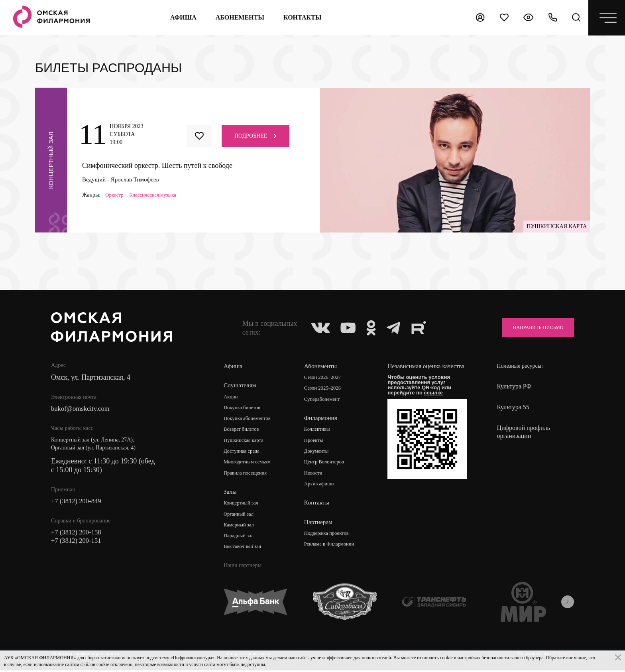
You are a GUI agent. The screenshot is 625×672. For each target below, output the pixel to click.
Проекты (316, 442)
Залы (230, 494)
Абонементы (238, 17)
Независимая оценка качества (419, 370)
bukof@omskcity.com (83, 409)
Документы (319, 453)
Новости (316, 475)
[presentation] (568, 605)
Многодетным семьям (250, 464)
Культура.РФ (514, 386)
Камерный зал (240, 528)
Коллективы (320, 431)
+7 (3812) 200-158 (78, 534)
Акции (231, 397)
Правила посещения (248, 475)
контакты (301, 17)
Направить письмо (532, 328)
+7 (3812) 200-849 (78, 503)
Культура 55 (513, 407)
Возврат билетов (243, 431)
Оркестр (115, 195)
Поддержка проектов (330, 536)
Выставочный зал (244, 550)
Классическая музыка (156, 195)
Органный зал (240, 517)
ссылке (437, 401)
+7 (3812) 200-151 (78, 543)
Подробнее (256, 136)
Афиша (182, 17)
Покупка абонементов (250, 419)
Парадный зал (240, 539)
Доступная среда (244, 453)
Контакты (319, 505)
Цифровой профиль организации (523, 432)
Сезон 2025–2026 (326, 389)
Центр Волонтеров (328, 464)
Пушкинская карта (246, 442)
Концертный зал (243, 505)
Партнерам (320, 524)
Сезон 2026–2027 (326, 378)
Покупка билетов (244, 408)
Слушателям (241, 385)
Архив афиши (322, 486)
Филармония (323, 419)
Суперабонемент (325, 400)
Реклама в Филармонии (333, 547)
